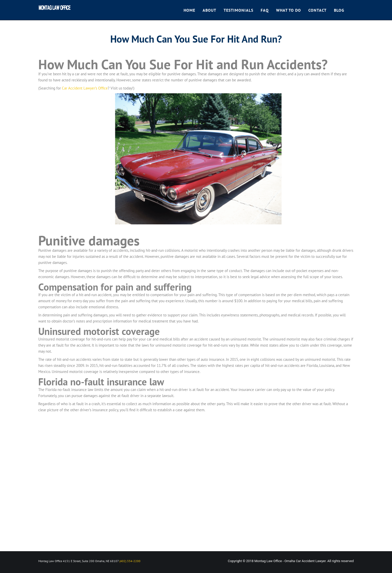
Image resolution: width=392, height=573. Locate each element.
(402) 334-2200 (130, 561)
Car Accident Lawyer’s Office (85, 88)
